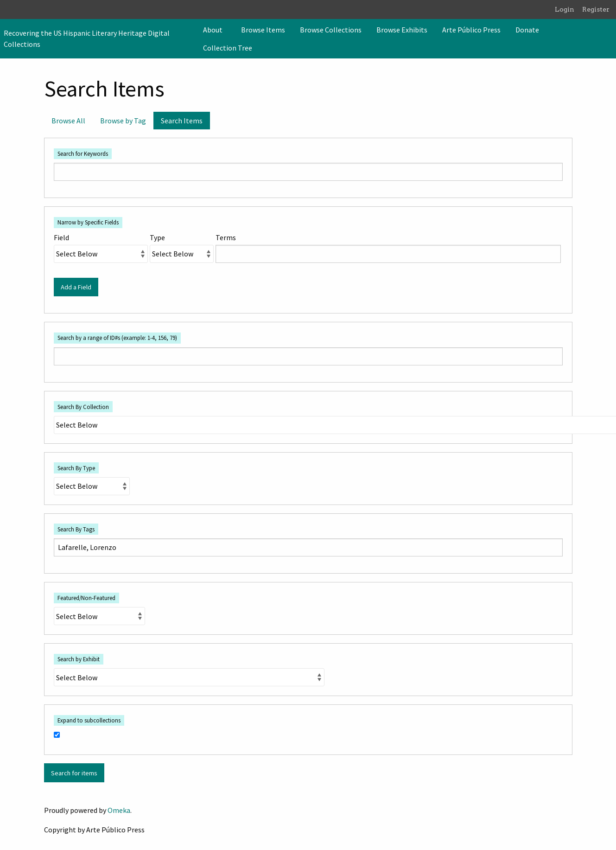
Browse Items (263, 30)
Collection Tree (228, 48)
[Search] (608, 38)
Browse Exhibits (402, 30)
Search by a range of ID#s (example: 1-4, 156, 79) (117, 338)
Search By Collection (83, 407)
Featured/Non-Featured (86, 598)
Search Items (182, 121)
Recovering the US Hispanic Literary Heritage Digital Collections (87, 38)
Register (596, 9)
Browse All (68, 121)
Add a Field (76, 287)
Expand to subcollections (89, 720)
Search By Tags (76, 529)
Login (565, 9)
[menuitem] (215, 30)
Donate (527, 30)
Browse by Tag (123, 121)
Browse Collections (331, 30)
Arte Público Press (471, 30)
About (213, 30)
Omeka (119, 810)
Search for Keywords (83, 153)
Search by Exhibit (79, 659)
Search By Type (76, 468)
